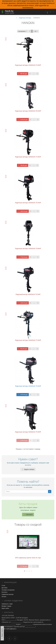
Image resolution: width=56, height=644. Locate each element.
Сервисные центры (8, 594)
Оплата (4, 597)
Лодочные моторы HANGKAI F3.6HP (28, 65)
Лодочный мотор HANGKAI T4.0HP (28, 294)
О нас (3, 586)
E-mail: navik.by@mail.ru (9, 629)
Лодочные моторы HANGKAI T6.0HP (28, 386)
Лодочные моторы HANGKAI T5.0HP (28, 203)
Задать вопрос (28, 469)
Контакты (5, 592)
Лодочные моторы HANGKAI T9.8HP (28, 249)
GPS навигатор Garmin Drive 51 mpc (28, 558)
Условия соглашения (8, 590)
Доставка (5, 588)
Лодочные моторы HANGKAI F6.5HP (28, 111)
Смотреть (28, 515)
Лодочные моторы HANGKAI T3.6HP (28, 157)
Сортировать (23, 31)
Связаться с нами (7, 604)
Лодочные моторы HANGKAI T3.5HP (28, 340)
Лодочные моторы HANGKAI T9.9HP (28, 432)
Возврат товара (6, 606)
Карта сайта (5, 608)
